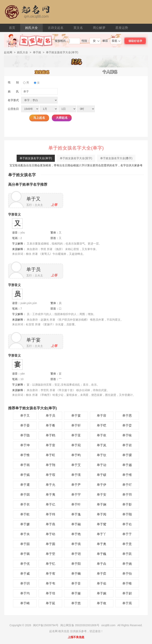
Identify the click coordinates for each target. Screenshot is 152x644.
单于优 (25, 564)
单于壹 (50, 445)
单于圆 (50, 544)
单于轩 (76, 425)
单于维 (127, 475)
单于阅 (102, 514)
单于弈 (102, 574)
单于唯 (127, 583)
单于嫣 (25, 475)
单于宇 (76, 495)
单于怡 (127, 574)
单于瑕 (50, 475)
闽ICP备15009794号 (46, 625)
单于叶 (76, 504)
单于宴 (33, 340)
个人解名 (110, 72)
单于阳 (76, 564)
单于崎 (25, 603)
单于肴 (50, 425)
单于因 (25, 495)
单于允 (50, 485)
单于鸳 (102, 524)
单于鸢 (25, 485)
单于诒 (102, 465)
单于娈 (127, 425)
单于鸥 (50, 435)
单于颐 (127, 514)
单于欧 (25, 514)
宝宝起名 (42, 72)
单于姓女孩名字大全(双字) (76, 158)
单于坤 (25, 445)
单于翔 (50, 465)
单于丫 (102, 534)
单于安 (102, 495)
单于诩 (76, 554)
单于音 (76, 583)
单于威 (25, 574)
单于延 (50, 603)
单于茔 (50, 554)
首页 (12, 28)
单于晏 (25, 425)
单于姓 (37, 52)
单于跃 (127, 554)
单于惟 (25, 455)
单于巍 (102, 554)
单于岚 (102, 445)
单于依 (102, 435)
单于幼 (50, 534)
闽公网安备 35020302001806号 (80, 625)
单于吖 (127, 485)
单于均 (25, 593)
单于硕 (102, 475)
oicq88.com (108, 625)
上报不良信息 (76, 637)
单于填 (76, 544)
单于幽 (76, 574)
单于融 (76, 524)
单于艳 (76, 534)
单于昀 (76, 455)
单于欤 (102, 455)
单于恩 (127, 416)
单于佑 (102, 583)
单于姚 (127, 564)
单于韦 (50, 583)
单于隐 (25, 435)
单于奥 (102, 544)
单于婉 (102, 593)
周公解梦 (99, 28)
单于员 (33, 269)
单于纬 (50, 514)
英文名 (78, 28)
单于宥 (50, 574)
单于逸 (76, 514)
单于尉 (127, 593)
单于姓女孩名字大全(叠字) (116, 158)
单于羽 (127, 495)
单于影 (127, 504)
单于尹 (76, 485)
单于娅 (76, 593)
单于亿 (50, 504)
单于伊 (102, 485)
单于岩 (127, 445)
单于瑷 (127, 455)
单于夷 (50, 495)
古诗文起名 (56, 28)
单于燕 (50, 524)
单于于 (127, 534)
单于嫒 (25, 524)
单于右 (127, 524)
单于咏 (127, 435)
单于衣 (25, 504)
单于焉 (127, 603)
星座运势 (122, 28)
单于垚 (102, 564)
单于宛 (76, 445)
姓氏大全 (31, 28)
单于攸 (102, 603)
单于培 (50, 593)
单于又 (33, 199)
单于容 (102, 416)
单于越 (127, 465)
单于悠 (76, 603)
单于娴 (102, 504)
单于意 (127, 544)
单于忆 (50, 564)
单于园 (25, 544)
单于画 (25, 465)
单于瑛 (76, 475)
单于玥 (25, 583)
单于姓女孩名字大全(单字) (36, 158)
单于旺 (50, 455)
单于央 (25, 534)
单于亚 (76, 435)
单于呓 (102, 425)
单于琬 (25, 554)
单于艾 (76, 465)
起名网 (8, 52)
